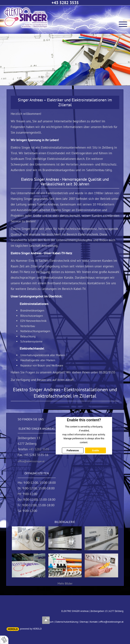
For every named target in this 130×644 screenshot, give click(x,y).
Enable (96, 450)
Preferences (73, 450)
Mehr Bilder (65, 583)
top (48, 618)
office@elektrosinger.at (31, 461)
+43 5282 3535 (65, 3)
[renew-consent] (4, 640)
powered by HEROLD (31, 629)
